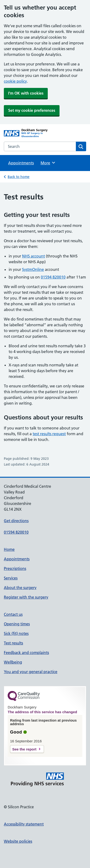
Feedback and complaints (26, 653)
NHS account (33, 256)
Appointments (21, 163)
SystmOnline (33, 269)
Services (11, 578)
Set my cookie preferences (32, 110)
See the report (24, 749)
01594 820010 (53, 277)
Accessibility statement (24, 824)
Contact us (13, 614)
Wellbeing (13, 662)
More (48, 163)
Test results (13, 643)
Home (9, 549)
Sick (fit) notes (16, 633)
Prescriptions (15, 568)
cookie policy (15, 81)
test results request (49, 434)
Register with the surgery (26, 597)
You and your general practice (31, 672)
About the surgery (20, 588)
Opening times (17, 624)
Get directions (16, 521)
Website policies (18, 841)
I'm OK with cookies (26, 93)
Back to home (19, 177)
